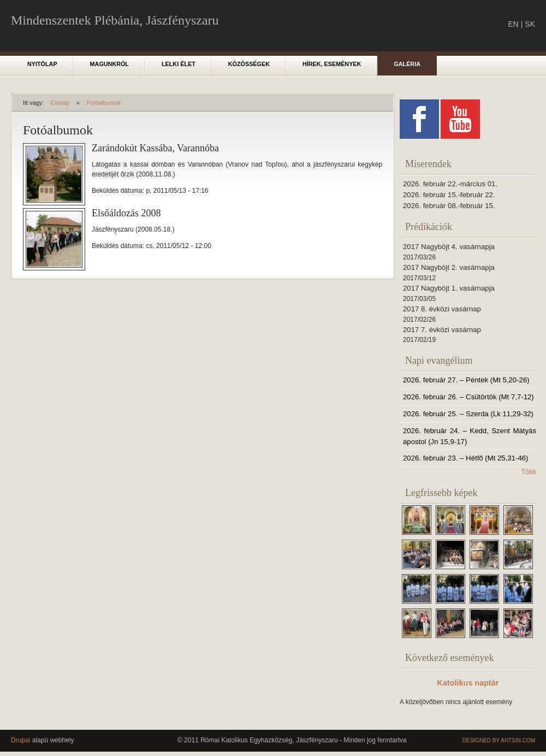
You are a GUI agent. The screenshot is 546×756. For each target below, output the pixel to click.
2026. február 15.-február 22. (449, 195)
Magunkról (109, 64)
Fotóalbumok (104, 103)
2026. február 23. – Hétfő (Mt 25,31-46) (465, 458)
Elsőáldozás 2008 (126, 213)
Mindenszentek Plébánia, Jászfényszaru (115, 20)
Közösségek (249, 64)
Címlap (60, 103)
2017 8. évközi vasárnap (442, 309)
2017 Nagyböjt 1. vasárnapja (449, 288)
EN (513, 24)
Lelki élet (179, 64)
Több (529, 472)
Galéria (407, 64)
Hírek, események (332, 64)
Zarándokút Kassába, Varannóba (155, 148)
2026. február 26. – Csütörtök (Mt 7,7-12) (468, 397)
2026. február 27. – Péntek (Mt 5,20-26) (466, 380)
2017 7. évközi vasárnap (442, 330)
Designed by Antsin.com (499, 740)
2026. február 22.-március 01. (450, 184)
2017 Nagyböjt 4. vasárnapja (449, 247)
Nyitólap (42, 64)
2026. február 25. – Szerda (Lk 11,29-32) (468, 414)
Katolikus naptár (468, 683)
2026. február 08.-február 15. (449, 206)
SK (530, 24)
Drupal (20, 740)
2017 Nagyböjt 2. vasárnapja (449, 267)
